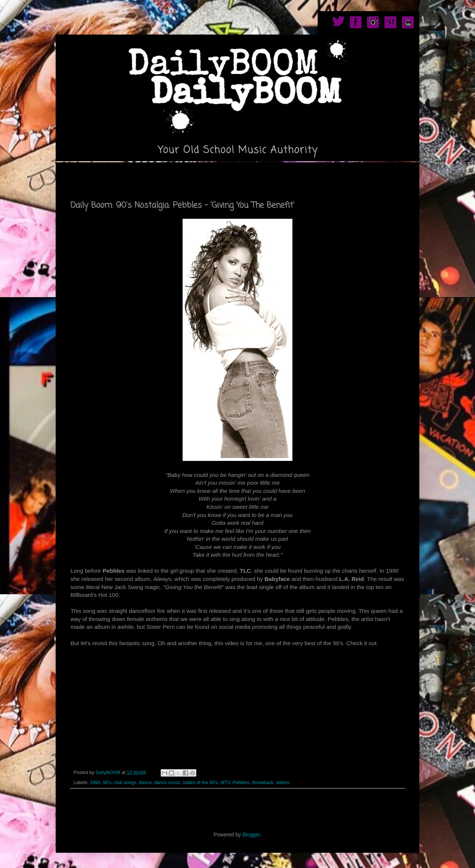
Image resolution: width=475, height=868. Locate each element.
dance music (167, 783)
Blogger (251, 835)
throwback (263, 783)
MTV (225, 783)
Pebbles (241, 783)
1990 (95, 783)
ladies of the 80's (200, 783)
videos (283, 783)
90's (107, 783)
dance (145, 783)
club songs (125, 783)
